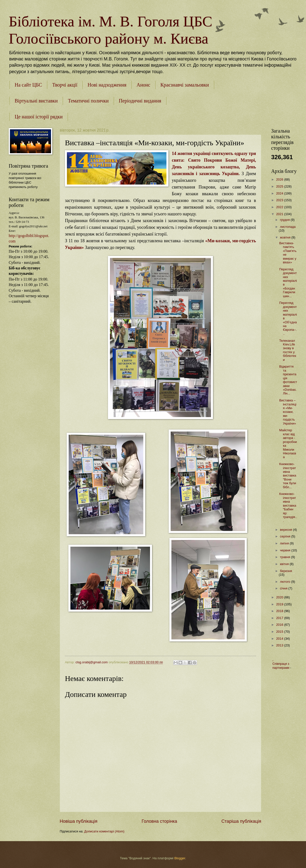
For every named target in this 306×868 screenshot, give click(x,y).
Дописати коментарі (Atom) (104, 831)
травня (285, 557)
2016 (280, 625)
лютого (285, 582)
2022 (280, 207)
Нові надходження (107, 85)
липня (285, 543)
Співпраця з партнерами (281, 666)
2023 (280, 200)
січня (284, 588)
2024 (280, 193)
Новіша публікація (78, 821)
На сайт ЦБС (28, 85)
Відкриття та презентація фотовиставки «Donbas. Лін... (288, 380)
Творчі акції (65, 85)
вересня (286, 530)
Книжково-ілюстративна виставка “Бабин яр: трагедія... (288, 507)
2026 (280, 179)
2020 (280, 597)
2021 (280, 214)
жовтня (286, 237)
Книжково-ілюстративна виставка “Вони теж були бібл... (288, 476)
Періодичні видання (140, 101)
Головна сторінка (159, 821)
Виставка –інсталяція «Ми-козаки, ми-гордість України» (288, 412)
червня (286, 550)
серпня (285, 536)
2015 (280, 632)
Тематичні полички (88, 101)
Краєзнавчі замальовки (185, 85)
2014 (280, 639)
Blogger (180, 858)
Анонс (143, 85)
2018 (280, 611)
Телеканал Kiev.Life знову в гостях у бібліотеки (288, 350)
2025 (280, 186)
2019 (280, 604)
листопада (288, 227)
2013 (280, 645)
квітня (285, 564)
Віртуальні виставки (36, 101)
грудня (285, 220)
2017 (280, 618)
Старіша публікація (241, 821)
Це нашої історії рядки (39, 117)
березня (286, 571)
